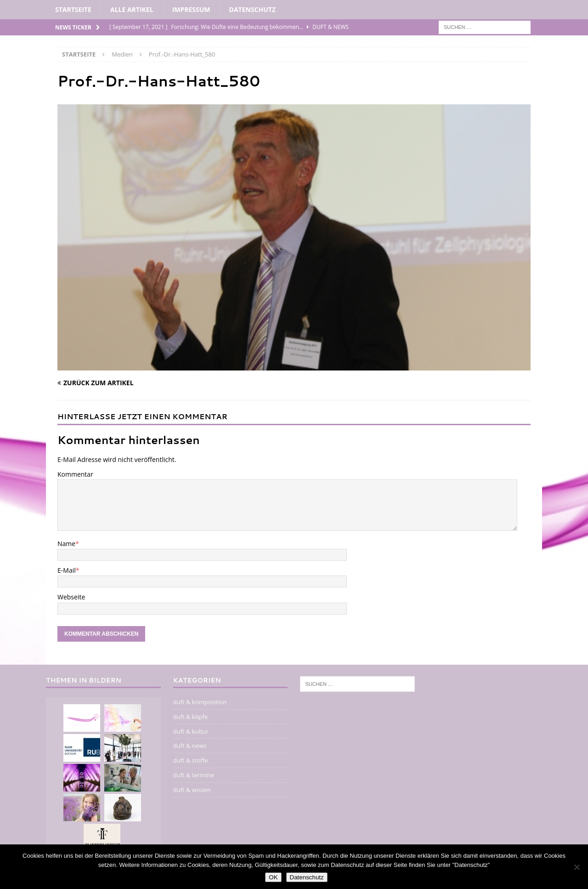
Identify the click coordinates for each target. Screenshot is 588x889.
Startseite (73, 9)
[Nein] (577, 867)
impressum (191, 9)
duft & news (190, 746)
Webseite (71, 597)
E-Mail (67, 570)
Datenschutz (253, 9)
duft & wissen (192, 790)
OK (273, 877)
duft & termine (194, 775)
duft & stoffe (191, 760)
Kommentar (75, 474)
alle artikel (132, 9)
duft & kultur (191, 731)
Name (66, 544)
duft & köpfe (190, 717)
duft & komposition (200, 702)
